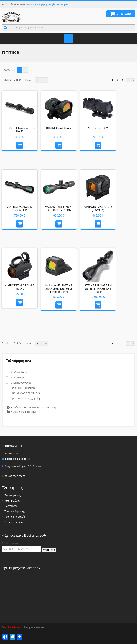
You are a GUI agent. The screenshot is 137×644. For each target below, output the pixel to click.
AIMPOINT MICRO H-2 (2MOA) (20, 287)
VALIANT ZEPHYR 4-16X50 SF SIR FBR (59, 208)
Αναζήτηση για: (10, 543)
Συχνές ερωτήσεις (14, 522)
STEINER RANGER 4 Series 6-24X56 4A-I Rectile (98, 289)
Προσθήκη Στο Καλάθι (21, 145)
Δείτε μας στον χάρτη (13, 476)
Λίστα (25, 70)
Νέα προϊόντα (12, 501)
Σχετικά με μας (13, 495)
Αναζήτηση (49, 550)
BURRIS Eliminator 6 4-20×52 (20, 130)
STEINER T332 (98, 128)
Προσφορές (11, 506)
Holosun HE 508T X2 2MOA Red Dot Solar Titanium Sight (59, 289)
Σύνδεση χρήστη (34, 4)
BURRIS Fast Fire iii (59, 128)
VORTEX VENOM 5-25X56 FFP (20, 208)
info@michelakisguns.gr (18, 459)
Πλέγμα (19, 70)
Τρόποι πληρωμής (15, 511)
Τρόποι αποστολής (15, 517)
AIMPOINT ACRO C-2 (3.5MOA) (98, 208)
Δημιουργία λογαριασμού (56, 4)
